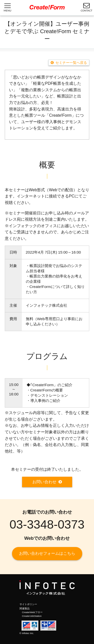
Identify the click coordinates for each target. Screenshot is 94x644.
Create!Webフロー (32, 612)
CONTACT (87, 7)
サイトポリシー (28, 604)
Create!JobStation (32, 616)
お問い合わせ (44, 482)
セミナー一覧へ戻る (71, 63)
